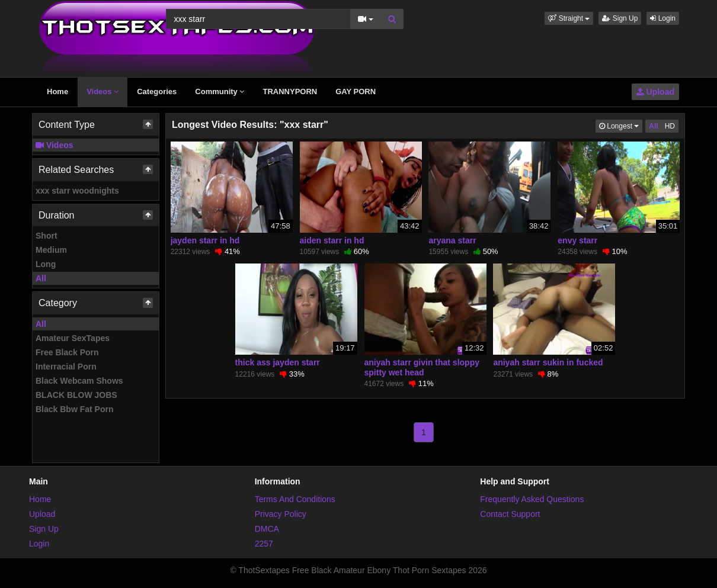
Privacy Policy (281, 514)
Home (57, 91)
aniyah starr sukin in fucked (548, 362)
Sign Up (620, 18)
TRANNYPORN (290, 91)
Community (220, 91)
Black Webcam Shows (79, 381)
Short (47, 236)
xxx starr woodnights (77, 191)
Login (663, 18)
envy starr (577, 240)
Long (46, 264)
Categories (157, 91)
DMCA (267, 529)
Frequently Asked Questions (532, 499)
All (41, 278)
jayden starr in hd (205, 240)
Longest (621, 125)
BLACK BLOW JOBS (76, 395)
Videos (103, 91)
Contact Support (510, 514)
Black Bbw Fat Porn (74, 409)
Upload (655, 92)
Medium (51, 250)
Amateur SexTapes (73, 338)
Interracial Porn (66, 367)
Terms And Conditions (295, 499)
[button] (569, 18)
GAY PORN (356, 91)
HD (670, 126)
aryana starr (452, 240)
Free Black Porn (67, 352)
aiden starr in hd (332, 240)
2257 (264, 544)
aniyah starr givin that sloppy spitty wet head (422, 367)
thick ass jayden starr (278, 362)
